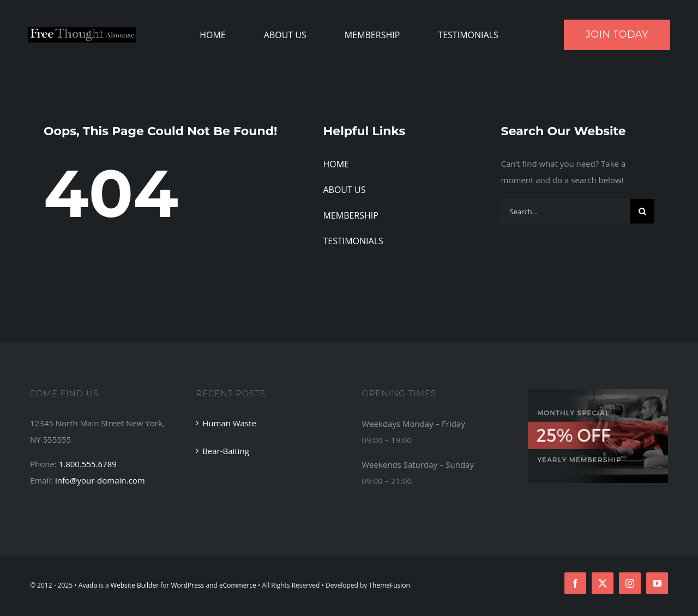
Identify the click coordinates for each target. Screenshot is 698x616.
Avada (88, 585)
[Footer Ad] (598, 393)
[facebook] (575, 583)
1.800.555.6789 (88, 464)
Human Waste (229, 423)
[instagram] (630, 583)
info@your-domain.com (100, 480)
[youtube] (657, 583)
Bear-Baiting (226, 451)
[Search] (642, 211)
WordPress (187, 585)
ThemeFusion (389, 585)
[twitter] (603, 583)
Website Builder (135, 585)
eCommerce (238, 585)
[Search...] (565, 211)
